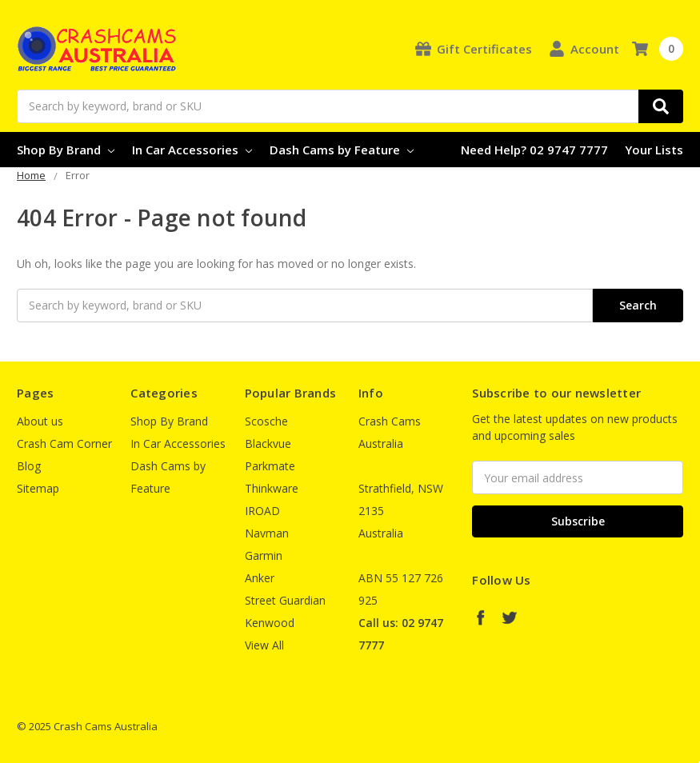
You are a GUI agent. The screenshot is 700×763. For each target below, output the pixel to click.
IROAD (262, 511)
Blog (29, 466)
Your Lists (654, 150)
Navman (267, 533)
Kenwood (270, 623)
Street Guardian (285, 600)
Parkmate (270, 466)
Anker (260, 578)
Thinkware (272, 488)
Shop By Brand (66, 150)
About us (40, 421)
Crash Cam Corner (64, 443)
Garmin (264, 555)
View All (264, 645)
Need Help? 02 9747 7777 (534, 150)
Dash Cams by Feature (342, 150)
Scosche (266, 421)
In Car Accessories (192, 150)
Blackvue (268, 443)
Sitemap (38, 488)
